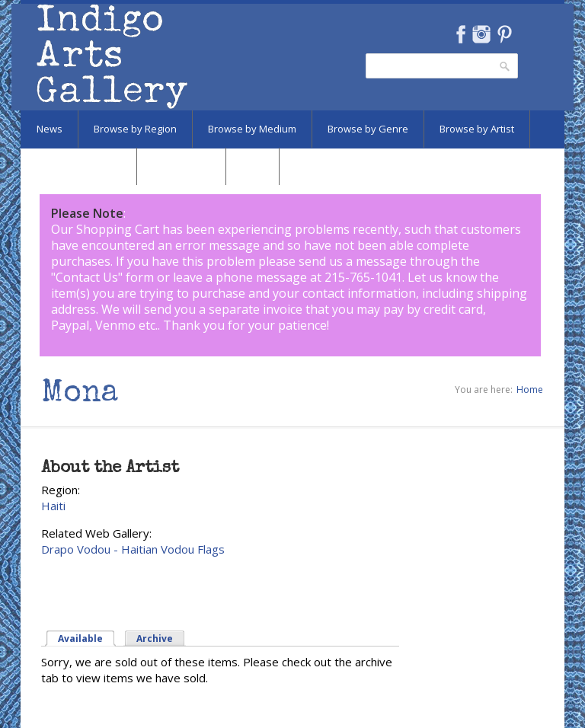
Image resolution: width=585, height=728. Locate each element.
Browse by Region (135, 129)
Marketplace (181, 166)
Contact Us (87, 277)
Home (530, 390)
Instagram (481, 34)
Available (80, 639)
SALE (253, 166)
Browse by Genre (368, 129)
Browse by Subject (78, 166)
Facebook (460, 34)
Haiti (53, 506)
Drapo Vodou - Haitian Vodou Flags (133, 549)
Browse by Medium (252, 129)
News (50, 129)
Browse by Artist (477, 129)
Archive (155, 639)
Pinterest (505, 34)
